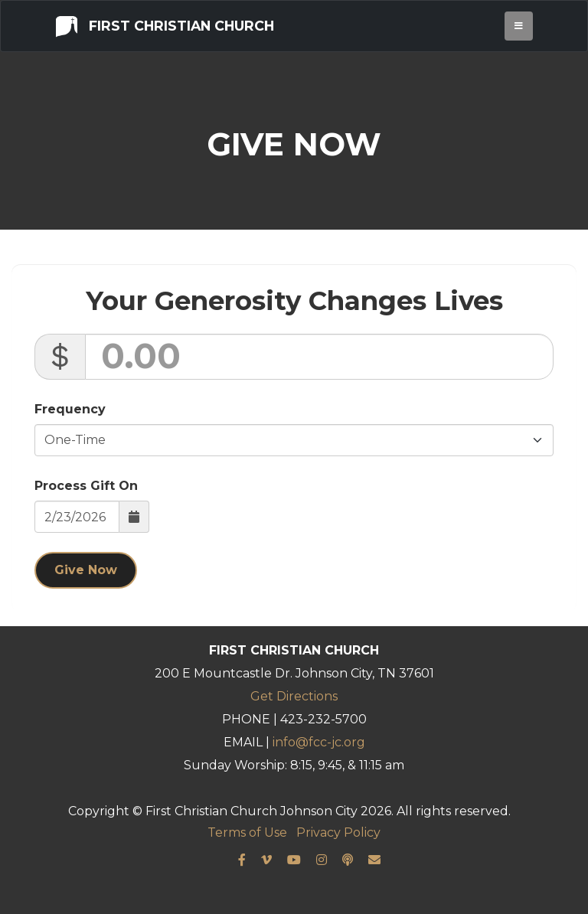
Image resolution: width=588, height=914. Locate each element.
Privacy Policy (338, 832)
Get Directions (294, 696)
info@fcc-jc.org (319, 742)
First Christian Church (165, 26)
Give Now (86, 570)
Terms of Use (247, 832)
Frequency (70, 409)
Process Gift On (86, 486)
